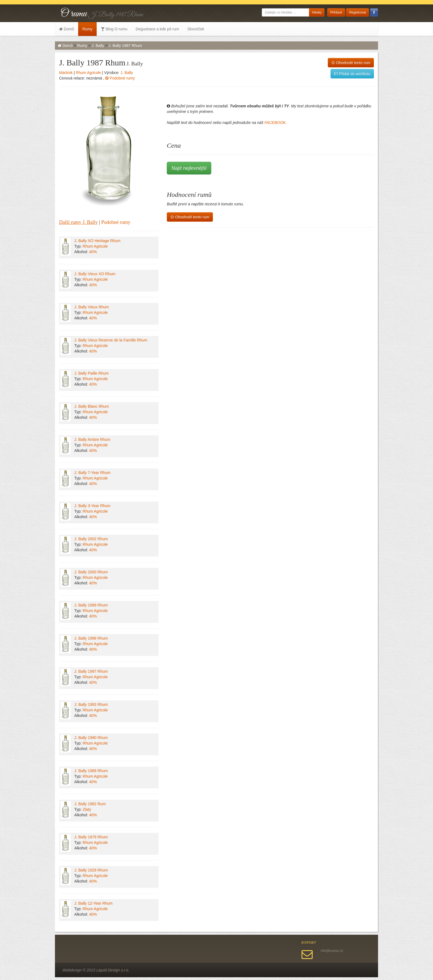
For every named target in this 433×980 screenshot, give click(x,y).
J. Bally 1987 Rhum (125, 46)
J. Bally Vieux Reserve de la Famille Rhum (111, 340)
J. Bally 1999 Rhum (91, 605)
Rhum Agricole (88, 73)
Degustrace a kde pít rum (157, 29)
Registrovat (357, 12)
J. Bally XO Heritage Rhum (97, 241)
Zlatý (87, 809)
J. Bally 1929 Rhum (91, 870)
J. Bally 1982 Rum (90, 804)
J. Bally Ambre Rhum (92, 439)
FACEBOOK (275, 123)
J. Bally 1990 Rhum (91, 738)
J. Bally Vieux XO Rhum (95, 274)
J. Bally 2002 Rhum (91, 539)
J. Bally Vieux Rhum (92, 307)
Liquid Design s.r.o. (113, 970)
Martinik (66, 73)
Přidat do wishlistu (352, 74)
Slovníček (196, 29)
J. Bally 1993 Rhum (91, 704)
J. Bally (98, 46)
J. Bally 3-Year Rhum (92, 506)
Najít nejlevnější (189, 168)
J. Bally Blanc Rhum (92, 406)
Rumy (87, 29)
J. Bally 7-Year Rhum (92, 473)
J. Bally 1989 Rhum (91, 771)
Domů (67, 29)
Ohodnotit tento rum (351, 63)
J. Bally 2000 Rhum (91, 572)
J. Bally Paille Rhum (92, 373)
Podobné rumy (120, 78)
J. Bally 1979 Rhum (91, 837)
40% (93, 252)
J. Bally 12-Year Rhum (93, 903)
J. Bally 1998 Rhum (91, 638)
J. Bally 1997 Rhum (91, 671)
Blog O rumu (114, 29)
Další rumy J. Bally (78, 222)
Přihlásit (336, 12)
